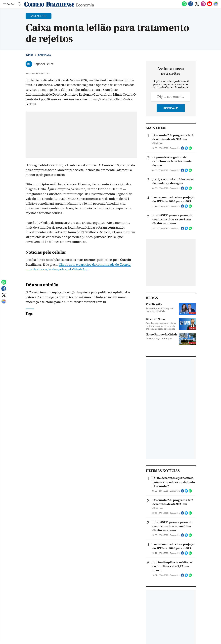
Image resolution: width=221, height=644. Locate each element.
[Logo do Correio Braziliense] (49, 4)
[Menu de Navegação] (9, 4)
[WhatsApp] (184, 6)
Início (29, 55)
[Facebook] (191, 6)
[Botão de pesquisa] (19, 4)
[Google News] (216, 6)
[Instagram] (203, 6)
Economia (85, 5)
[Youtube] (210, 6)
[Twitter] (197, 6)
